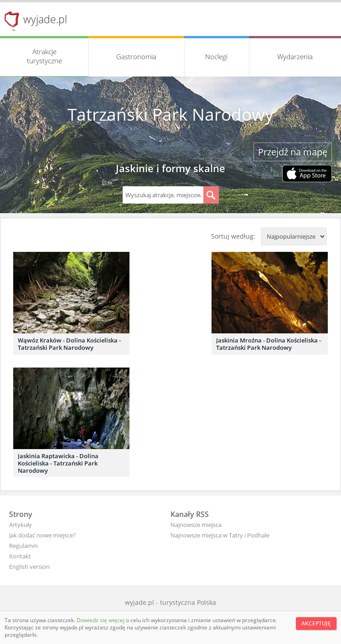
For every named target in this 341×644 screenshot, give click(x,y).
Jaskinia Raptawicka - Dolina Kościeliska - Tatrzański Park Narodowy (58, 463)
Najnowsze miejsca (196, 525)
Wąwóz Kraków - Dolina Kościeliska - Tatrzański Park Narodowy (69, 344)
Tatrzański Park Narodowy (170, 114)
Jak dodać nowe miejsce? (42, 535)
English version (29, 567)
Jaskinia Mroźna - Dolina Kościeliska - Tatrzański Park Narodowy (269, 344)
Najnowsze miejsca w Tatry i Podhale (220, 535)
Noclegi (216, 56)
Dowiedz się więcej (101, 620)
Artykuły (21, 525)
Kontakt (20, 556)
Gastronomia (136, 56)
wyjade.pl (45, 19)
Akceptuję (316, 623)
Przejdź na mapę (293, 152)
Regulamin (23, 546)
